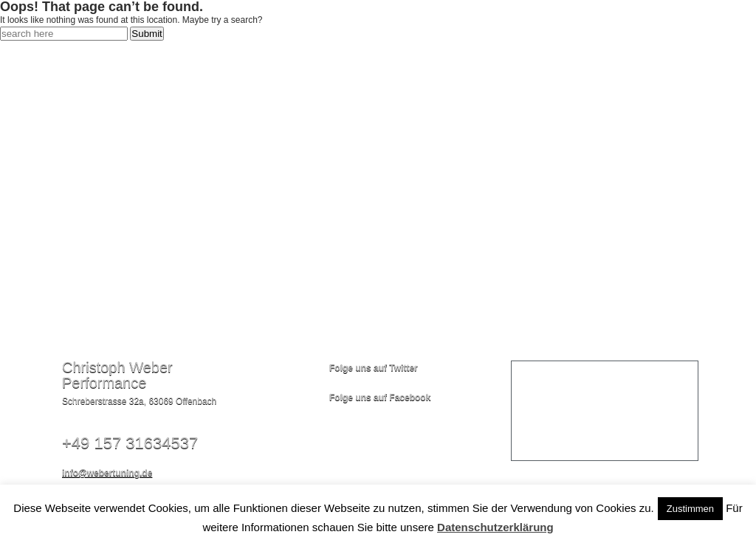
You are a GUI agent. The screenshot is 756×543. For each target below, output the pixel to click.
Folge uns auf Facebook (380, 397)
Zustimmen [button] (690, 509)
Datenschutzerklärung (495, 527)
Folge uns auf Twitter (374, 368)
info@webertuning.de (107, 473)
